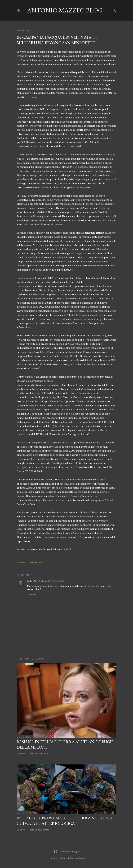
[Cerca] (114, 10)
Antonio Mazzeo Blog (65, 10)
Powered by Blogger (66, 852)
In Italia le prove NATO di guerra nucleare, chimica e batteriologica (65, 821)
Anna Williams (77, 858)
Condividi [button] (21, 563)
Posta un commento (39, 753)
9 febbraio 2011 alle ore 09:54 (52, 581)
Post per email (36, 563)
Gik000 (32, 581)
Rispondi (32, 594)
